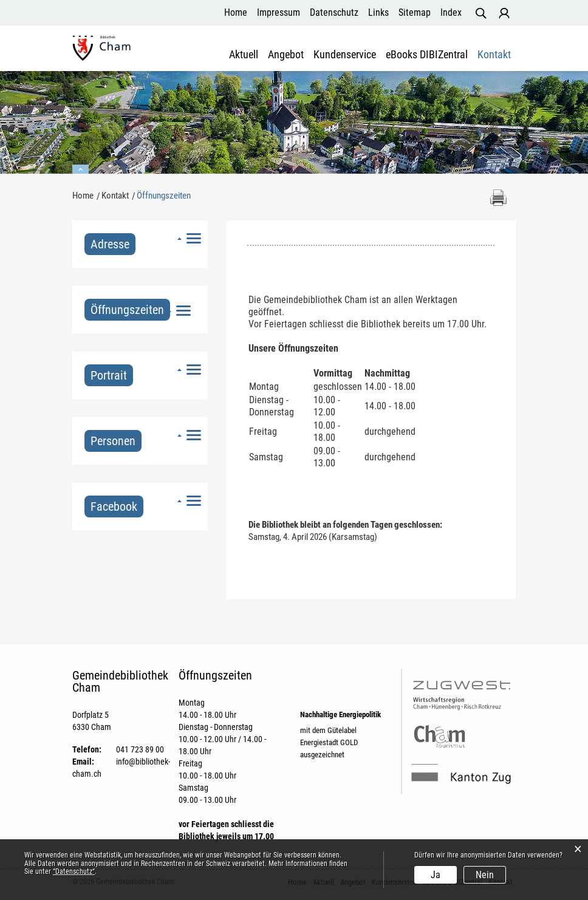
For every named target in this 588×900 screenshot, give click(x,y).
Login (504, 13)
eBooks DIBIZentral (427, 55)
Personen (113, 441)
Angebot (286, 55)
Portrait (109, 375)
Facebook (114, 506)
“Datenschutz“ (74, 871)
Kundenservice (345, 55)
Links (378, 12)
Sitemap (415, 12)
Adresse (110, 244)
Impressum (279, 12)
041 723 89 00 (140, 749)
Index (451, 12)
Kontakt (494, 55)
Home (236, 12)
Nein (485, 875)
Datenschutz (334, 12)
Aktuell (244, 55)
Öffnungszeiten (130, 310)
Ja (436, 875)
